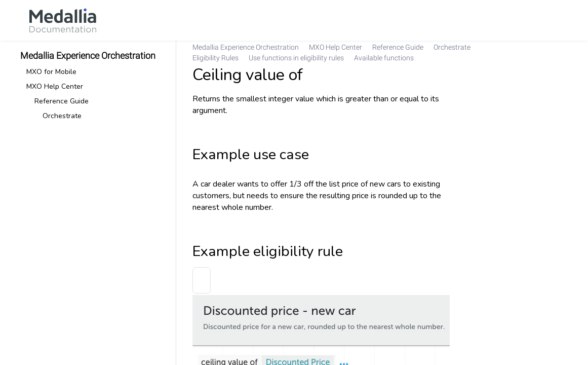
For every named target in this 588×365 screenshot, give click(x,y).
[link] (63, 20)
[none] (560, 53)
